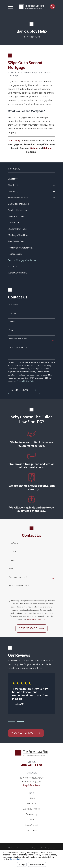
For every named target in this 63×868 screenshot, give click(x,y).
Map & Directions (32, 785)
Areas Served (32, 825)
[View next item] (20, 722)
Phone (12, 322)
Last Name (14, 313)
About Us (32, 803)
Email (11, 330)
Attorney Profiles (32, 809)
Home (32, 798)
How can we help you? (19, 347)
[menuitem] (30, 179)
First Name (14, 305)
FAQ (32, 820)
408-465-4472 (32, 765)
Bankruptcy (32, 814)
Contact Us (32, 831)
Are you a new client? (18, 339)
